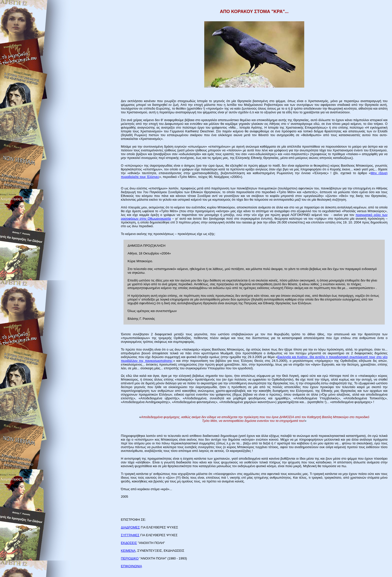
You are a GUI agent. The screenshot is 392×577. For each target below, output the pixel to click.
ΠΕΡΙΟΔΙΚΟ (130, 558)
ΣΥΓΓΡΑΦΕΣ (130, 535)
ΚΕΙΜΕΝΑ (128, 551)
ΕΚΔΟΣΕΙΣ (129, 543)
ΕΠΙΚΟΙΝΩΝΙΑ (131, 566)
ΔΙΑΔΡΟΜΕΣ (130, 527)
